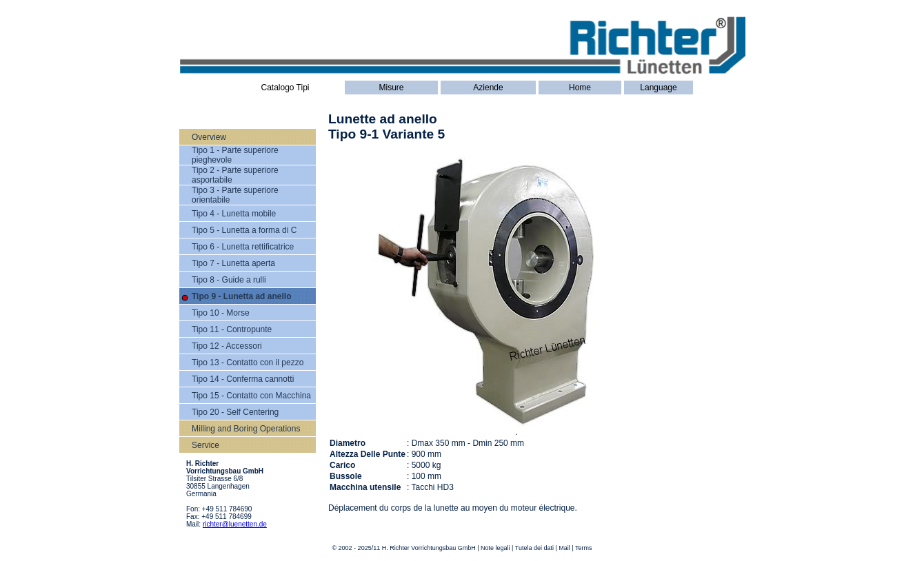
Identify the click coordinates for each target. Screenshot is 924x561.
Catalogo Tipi (285, 88)
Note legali (495, 548)
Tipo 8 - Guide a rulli (229, 280)
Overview (209, 137)
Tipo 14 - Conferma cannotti (243, 379)
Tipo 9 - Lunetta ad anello (241, 296)
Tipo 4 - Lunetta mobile (234, 214)
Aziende (488, 88)
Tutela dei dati (534, 548)
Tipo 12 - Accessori (227, 346)
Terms (584, 548)
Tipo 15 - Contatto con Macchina (251, 396)
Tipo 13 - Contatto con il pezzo (248, 363)
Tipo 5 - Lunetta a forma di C (244, 230)
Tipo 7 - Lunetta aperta (233, 263)
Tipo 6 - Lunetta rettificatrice (243, 247)
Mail (564, 548)
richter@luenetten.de (235, 524)
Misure (391, 88)
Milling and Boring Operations (246, 429)
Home (580, 88)
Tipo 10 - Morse (221, 313)
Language (658, 88)
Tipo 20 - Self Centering (235, 412)
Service (205, 445)
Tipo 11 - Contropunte (232, 329)
